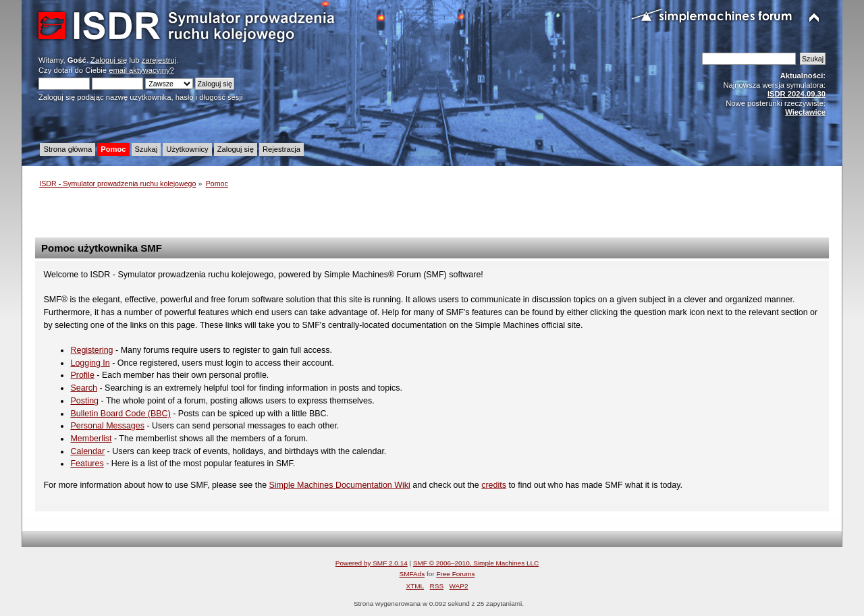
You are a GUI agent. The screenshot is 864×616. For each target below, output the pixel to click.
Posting (84, 401)
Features (87, 464)
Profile (82, 375)
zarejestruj (159, 60)
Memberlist (91, 439)
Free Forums (455, 574)
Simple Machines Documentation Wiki (340, 485)
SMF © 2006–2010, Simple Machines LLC (476, 563)
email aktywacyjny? (141, 70)
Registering (91, 350)
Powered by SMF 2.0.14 (372, 563)
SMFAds (412, 574)
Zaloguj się (109, 60)
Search (84, 388)
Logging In (90, 363)
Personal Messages (107, 426)
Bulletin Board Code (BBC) (120, 414)
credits (494, 485)
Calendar (87, 451)
